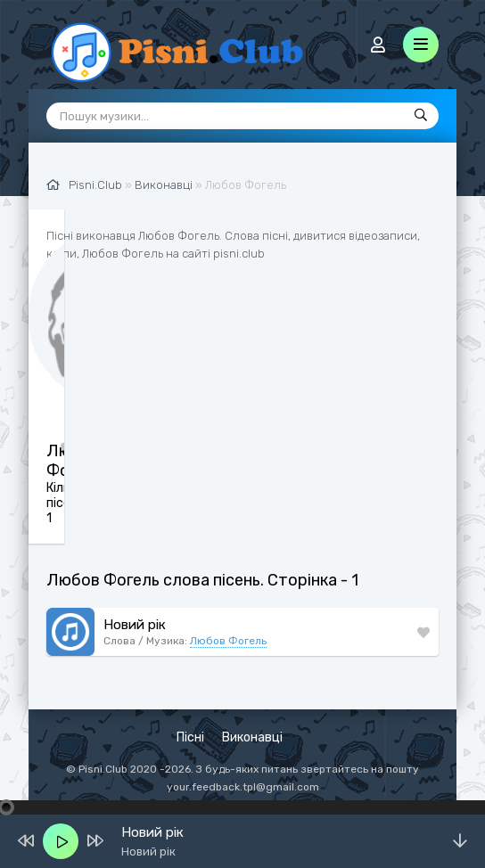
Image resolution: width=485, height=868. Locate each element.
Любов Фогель (228, 641)
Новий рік (135, 625)
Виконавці (252, 737)
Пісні (190, 737)
